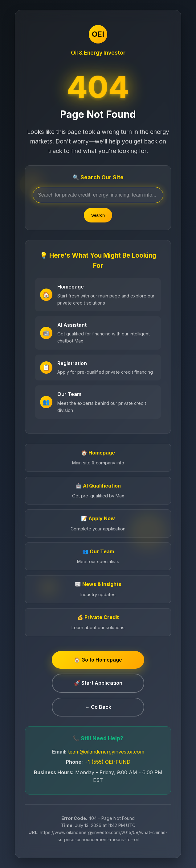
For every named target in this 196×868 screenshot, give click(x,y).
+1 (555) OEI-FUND (107, 762)
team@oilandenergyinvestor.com (106, 752)
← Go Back (98, 707)
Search (98, 215)
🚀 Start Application (98, 683)
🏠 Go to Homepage (98, 660)
